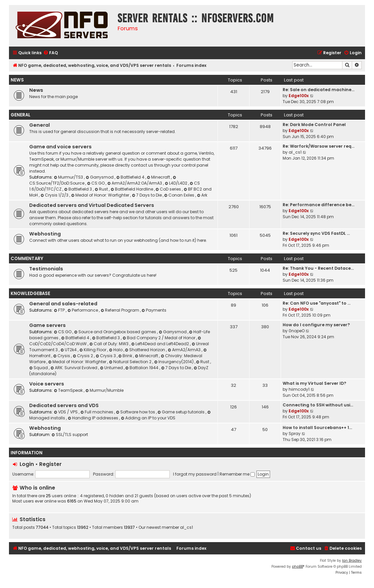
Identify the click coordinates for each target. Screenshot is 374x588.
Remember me (237, 474)
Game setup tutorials (182, 412)
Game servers (47, 325)
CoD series (169, 189)
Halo (116, 350)
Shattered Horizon (146, 350)
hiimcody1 (299, 389)
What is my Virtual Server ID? (314, 383)
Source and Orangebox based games (116, 332)
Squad (39, 368)
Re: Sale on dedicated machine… (319, 90)
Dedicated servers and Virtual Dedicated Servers (92, 205)
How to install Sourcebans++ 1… (317, 428)
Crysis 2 (83, 356)
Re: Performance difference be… (319, 205)
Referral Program (120, 310)
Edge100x (299, 96)
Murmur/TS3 (69, 177)
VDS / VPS (66, 412)
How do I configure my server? (316, 325)
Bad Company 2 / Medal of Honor (159, 338)
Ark (202, 195)
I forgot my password (195, 474)
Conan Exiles (180, 195)
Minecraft (159, 177)
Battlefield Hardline (132, 189)
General (21, 115)
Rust (102, 189)
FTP (60, 310)
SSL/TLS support (70, 435)
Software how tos (136, 412)
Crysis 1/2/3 (55, 195)
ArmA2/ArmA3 (185, 350)
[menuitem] (50, 53)
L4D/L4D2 (177, 183)
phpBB (297, 567)
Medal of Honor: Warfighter (101, 195)
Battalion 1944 (143, 368)
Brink (126, 356)
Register (50, 464)
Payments (154, 310)
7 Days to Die (147, 195)
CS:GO (96, 183)
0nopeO (297, 331)
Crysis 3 (106, 356)
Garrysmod (100, 177)
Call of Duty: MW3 (109, 344)
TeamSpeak (69, 390)
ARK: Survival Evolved (74, 368)
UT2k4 (69, 350)
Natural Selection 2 (131, 362)
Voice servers (47, 384)
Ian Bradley (352, 561)
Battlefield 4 (131, 177)
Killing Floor (93, 350)
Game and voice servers (60, 147)
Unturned (112, 368)
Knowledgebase (30, 294)
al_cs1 (295, 152)
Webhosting (45, 234)
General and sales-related (63, 304)
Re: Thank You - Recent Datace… (318, 268)
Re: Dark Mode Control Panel (314, 125)
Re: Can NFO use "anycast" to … (317, 303)
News (17, 80)
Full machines (97, 412)
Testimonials (46, 269)
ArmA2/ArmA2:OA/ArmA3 (135, 183)
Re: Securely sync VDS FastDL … (316, 233)
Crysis (62, 356)
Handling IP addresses (93, 418)
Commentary (27, 259)
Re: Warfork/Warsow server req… (319, 146)
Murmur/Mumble (104, 390)
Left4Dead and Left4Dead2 (161, 344)
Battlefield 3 (79, 189)
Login (27, 464)
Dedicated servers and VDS (64, 405)
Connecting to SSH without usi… (318, 405)
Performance (83, 310)
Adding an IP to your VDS (148, 418)
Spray (295, 434)
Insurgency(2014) (174, 362)
